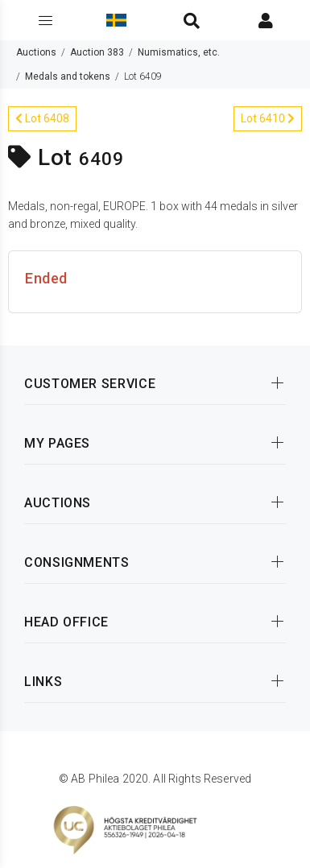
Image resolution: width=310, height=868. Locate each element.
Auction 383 (97, 52)
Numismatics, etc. (179, 52)
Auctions (36, 52)
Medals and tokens (68, 76)
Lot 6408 (42, 118)
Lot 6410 (268, 118)
